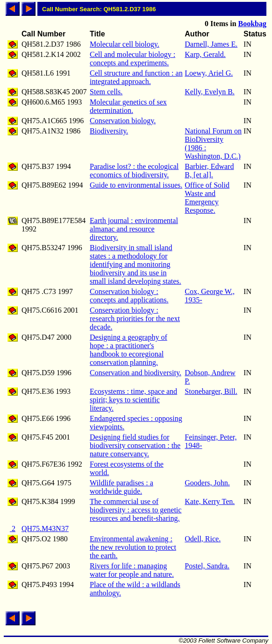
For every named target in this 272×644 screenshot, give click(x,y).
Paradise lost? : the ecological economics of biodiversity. (134, 171)
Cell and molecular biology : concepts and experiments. (132, 59)
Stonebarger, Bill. (211, 391)
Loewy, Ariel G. (209, 73)
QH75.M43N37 (45, 528)
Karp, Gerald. (205, 54)
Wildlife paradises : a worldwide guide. (122, 487)
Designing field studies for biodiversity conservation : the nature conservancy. (135, 445)
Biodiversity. (109, 131)
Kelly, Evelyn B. (210, 92)
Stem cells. (106, 92)
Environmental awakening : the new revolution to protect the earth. (133, 547)
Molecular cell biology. (125, 44)
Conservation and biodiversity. (136, 373)
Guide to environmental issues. (136, 185)
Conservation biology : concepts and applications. (129, 296)
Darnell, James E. (211, 44)
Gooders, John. (207, 483)
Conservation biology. (123, 121)
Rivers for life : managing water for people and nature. (132, 570)
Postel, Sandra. (207, 566)
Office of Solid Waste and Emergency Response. (207, 198)
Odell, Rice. (203, 539)
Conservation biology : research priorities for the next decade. (135, 318)
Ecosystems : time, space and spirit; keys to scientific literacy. (133, 400)
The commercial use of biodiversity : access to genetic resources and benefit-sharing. (136, 510)
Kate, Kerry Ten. (210, 501)
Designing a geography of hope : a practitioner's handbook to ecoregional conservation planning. (129, 350)
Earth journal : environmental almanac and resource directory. (134, 229)
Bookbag (252, 24)
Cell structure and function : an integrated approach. (136, 77)
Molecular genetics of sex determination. (128, 106)
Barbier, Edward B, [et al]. (209, 171)
